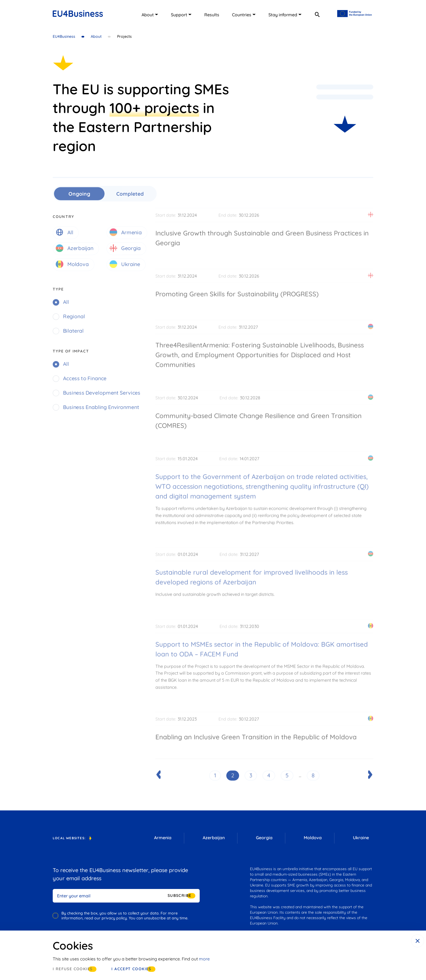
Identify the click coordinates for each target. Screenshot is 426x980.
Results (212, 15)
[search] (317, 14)
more (204, 959)
